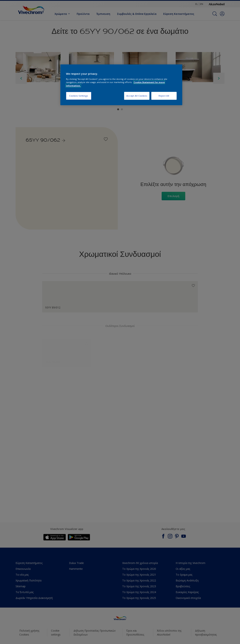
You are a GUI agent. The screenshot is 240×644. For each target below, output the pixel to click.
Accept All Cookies (137, 96)
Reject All (164, 96)
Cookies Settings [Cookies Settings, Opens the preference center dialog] (79, 96)
